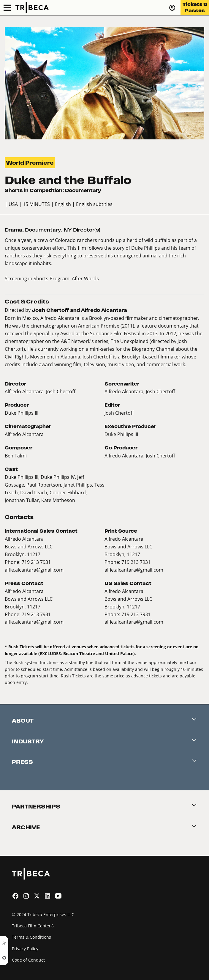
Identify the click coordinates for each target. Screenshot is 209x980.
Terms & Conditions (31, 937)
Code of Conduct (28, 960)
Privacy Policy (25, 949)
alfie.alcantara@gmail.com (34, 570)
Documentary (43, 230)
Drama (14, 230)
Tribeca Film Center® (33, 926)
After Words (85, 278)
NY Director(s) (82, 230)
